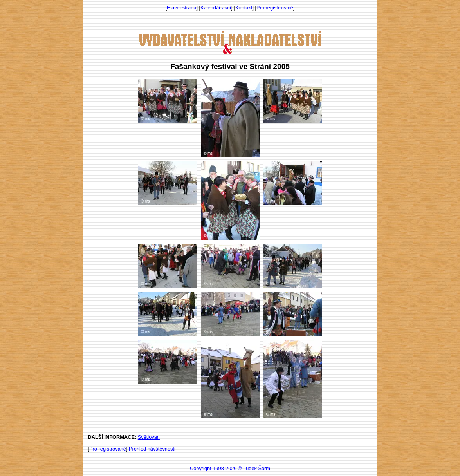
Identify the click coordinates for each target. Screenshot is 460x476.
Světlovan (149, 437)
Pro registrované (275, 8)
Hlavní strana (181, 8)
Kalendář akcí (216, 8)
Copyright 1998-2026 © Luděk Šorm (230, 468)
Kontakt (244, 8)
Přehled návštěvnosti (152, 449)
